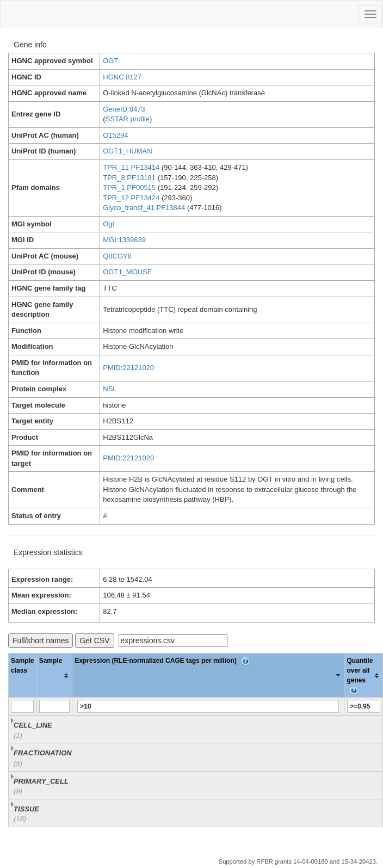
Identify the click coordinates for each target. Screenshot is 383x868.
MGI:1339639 (124, 240)
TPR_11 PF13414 (131, 167)
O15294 (115, 135)
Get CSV (94, 641)
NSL (110, 389)
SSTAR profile (128, 119)
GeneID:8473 (124, 109)
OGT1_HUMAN (127, 151)
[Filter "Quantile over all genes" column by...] (364, 706)
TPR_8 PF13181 (129, 178)
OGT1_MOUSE (127, 272)
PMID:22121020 (128, 368)
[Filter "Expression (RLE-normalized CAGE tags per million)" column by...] (208, 706)
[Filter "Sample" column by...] (54, 706)
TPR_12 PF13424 (131, 198)
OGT (110, 61)
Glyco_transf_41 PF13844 (144, 208)
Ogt (109, 224)
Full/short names (41, 641)
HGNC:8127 (122, 77)
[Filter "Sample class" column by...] (22, 706)
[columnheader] (54, 676)
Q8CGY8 (117, 256)
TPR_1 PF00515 (129, 187)
